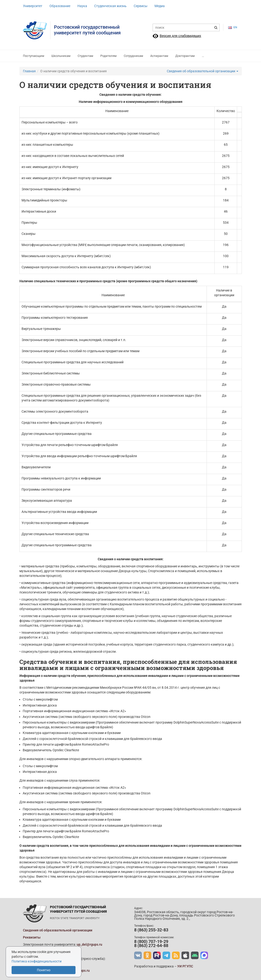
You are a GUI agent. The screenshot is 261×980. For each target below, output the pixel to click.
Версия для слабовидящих (180, 36)
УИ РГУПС (185, 966)
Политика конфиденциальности (37, 961)
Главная (29, 71)
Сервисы (141, 6)
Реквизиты (32, 937)
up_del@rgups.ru (89, 944)
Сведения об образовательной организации (203, 71)
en (233, 27)
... (203, 56)
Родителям (108, 56)
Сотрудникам (133, 56)
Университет (33, 6)
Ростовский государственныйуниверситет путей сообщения (87, 30)
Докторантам (185, 56)
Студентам (85, 56)
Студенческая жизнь (110, 6)
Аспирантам (159, 56)
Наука (82, 6)
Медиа (160, 6)
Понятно (44, 970)
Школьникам (61, 56)
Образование (60, 6)
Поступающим (34, 56)
